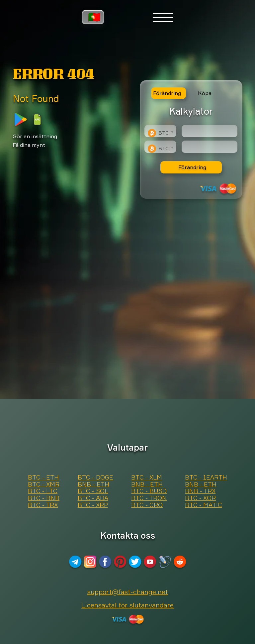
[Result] (210, 147)
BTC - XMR (44, 484)
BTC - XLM (147, 478)
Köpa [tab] (205, 93)
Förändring (192, 167)
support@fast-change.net (128, 592)
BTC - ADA (93, 498)
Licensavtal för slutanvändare (127, 605)
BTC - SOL (93, 491)
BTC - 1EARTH (206, 478)
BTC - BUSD (149, 491)
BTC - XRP (93, 505)
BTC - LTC (43, 491)
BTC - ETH (43, 478)
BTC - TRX (43, 505)
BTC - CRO (147, 505)
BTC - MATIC (204, 505)
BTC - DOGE (95, 478)
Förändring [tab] (167, 93)
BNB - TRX (200, 491)
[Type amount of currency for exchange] (210, 131)
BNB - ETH (93, 484)
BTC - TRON (149, 498)
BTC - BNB (44, 498)
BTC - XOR (200, 498)
